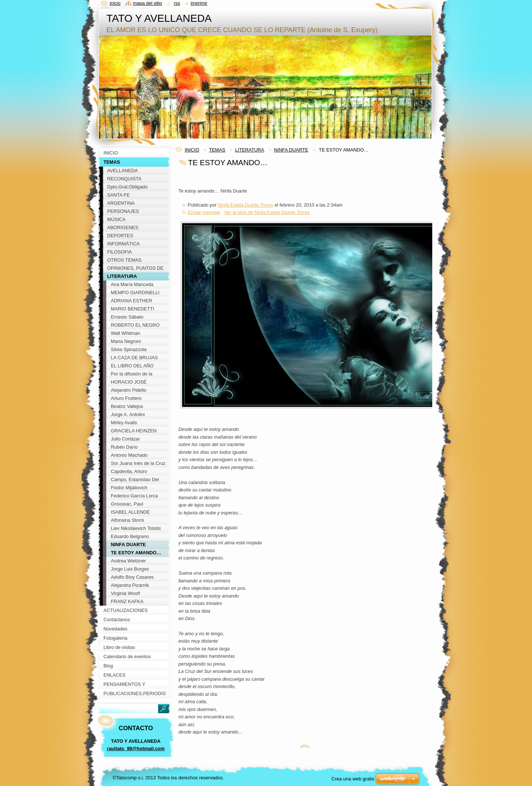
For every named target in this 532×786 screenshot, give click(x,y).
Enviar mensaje (204, 212)
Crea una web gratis (353, 779)
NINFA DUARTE (291, 150)
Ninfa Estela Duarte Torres (246, 205)
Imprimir (199, 3)
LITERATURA (250, 150)
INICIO (192, 150)
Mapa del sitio (148, 3)
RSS (177, 3)
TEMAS (217, 150)
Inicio (115, 3)
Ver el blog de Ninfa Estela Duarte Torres (267, 212)
